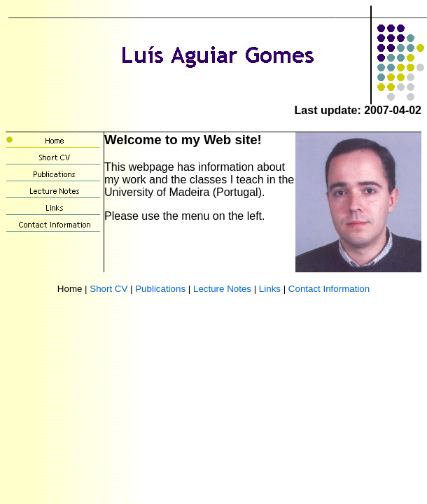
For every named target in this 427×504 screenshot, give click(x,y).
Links (270, 289)
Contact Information (329, 289)
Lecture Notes (222, 289)
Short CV (108, 289)
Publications (160, 289)
